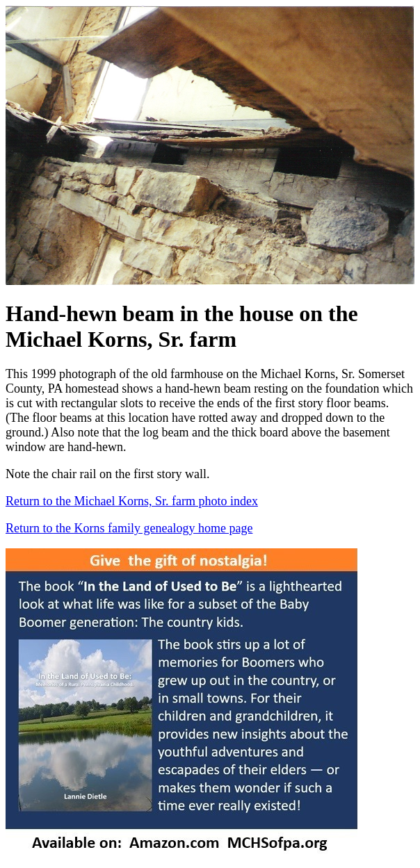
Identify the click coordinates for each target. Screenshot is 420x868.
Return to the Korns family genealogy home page (129, 528)
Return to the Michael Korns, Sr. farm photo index (132, 501)
